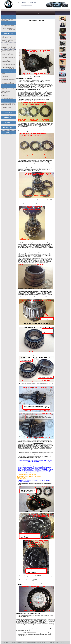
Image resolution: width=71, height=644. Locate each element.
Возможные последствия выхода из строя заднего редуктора (8, 59)
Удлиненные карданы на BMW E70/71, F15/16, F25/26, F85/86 (7, 26)
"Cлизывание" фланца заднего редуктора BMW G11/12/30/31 (7, 20)
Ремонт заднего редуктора (7, 53)
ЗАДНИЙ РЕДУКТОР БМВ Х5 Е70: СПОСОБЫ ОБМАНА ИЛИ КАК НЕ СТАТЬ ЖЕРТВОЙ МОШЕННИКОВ (8, 91)
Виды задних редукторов (7, 62)
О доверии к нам (40, 13)
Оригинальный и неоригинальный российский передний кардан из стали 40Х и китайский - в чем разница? (8, 81)
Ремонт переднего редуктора (7, 120)
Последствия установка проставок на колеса (8, 65)
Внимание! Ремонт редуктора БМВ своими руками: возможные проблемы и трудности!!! (8, 105)
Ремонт (21, 13)
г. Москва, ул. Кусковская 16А (27, 5)
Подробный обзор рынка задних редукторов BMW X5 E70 (7, 37)
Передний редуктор (6, 75)
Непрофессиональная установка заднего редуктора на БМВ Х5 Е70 (7, 68)
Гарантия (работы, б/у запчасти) (8, 130)
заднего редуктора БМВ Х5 (38, 443)
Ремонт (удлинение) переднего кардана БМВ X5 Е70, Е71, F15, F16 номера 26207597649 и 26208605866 (8, 47)
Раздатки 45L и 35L (6, 42)
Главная (8, 13)
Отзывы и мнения (63, 13)
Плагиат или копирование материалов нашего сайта (6, 135)
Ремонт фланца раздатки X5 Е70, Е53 (8, 51)
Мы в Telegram (32, 4)
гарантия (19, 484)
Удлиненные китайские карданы (8, 84)
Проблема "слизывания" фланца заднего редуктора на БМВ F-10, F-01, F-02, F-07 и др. (8, 30)
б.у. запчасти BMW (31, 483)
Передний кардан (5, 76)
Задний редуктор (5, 78)
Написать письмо (31, 13)
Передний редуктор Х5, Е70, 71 (8, 63)
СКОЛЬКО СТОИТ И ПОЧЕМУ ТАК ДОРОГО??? (8, 95)
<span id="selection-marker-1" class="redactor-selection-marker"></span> (36, 35)
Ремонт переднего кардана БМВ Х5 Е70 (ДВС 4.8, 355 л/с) (8, 44)
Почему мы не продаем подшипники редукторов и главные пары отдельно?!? (8, 109)
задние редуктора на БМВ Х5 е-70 (29, 632)
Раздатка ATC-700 (5, 39)
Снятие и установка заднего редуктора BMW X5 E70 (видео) (7, 55)
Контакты (50, 13)
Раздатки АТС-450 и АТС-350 (8, 40)
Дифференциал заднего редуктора (8, 57)
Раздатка (4, 74)
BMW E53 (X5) (5, 125)
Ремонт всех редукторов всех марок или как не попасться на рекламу (8, 98)
